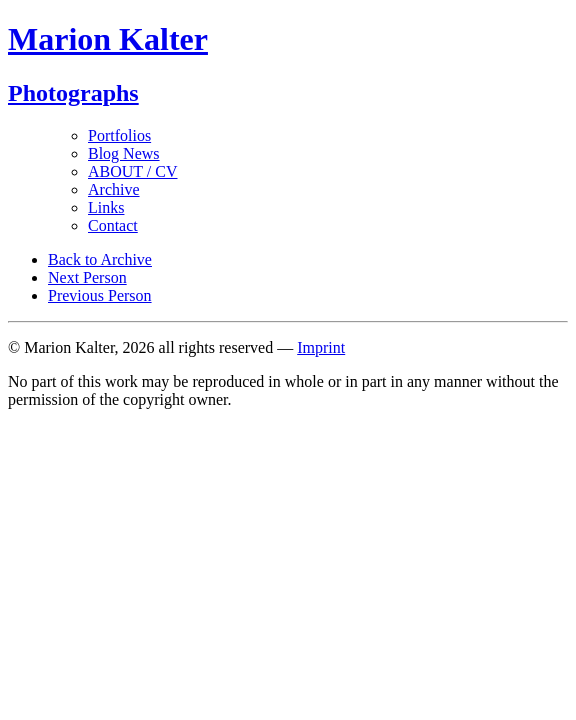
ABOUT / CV (133, 171)
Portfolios (119, 135)
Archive (114, 189)
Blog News (124, 153)
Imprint (321, 347)
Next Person (87, 277)
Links (106, 207)
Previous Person (100, 295)
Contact (113, 225)
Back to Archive (100, 259)
